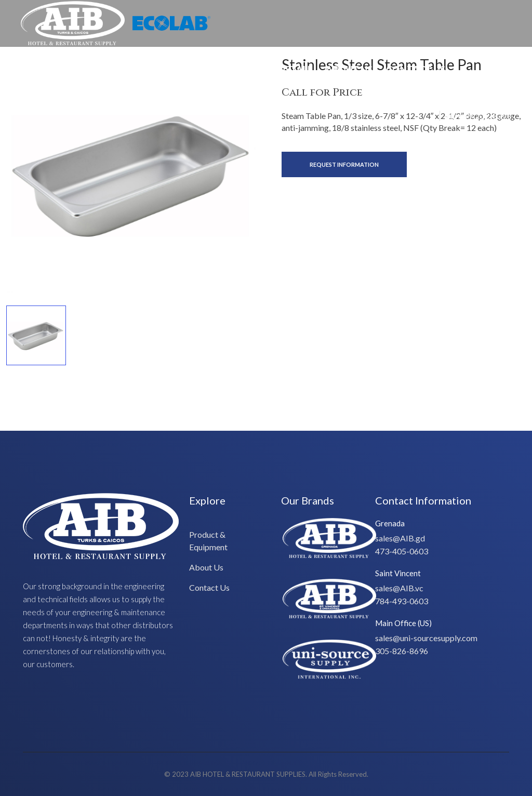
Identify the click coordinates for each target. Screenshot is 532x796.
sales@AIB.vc (399, 588)
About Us (349, 70)
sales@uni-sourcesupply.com (426, 638)
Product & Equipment (169, 70)
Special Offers (64, 70)
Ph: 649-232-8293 (478, 116)
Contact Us (416, 70)
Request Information (344, 164)
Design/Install (275, 70)
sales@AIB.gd (400, 538)
